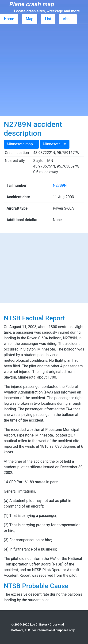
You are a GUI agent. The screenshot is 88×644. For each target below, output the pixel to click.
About (68, 19)
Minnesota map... (21, 144)
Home (9, 19)
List (48, 19)
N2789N (60, 185)
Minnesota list (55, 144)
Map (30, 19)
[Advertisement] (44, 70)
